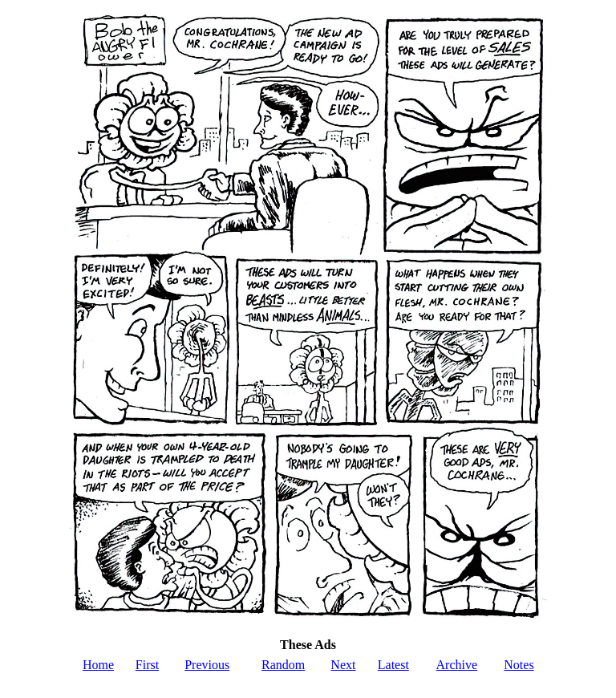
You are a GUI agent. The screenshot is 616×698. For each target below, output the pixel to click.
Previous (207, 665)
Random (283, 665)
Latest (393, 665)
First (147, 665)
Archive (457, 665)
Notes (519, 665)
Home (98, 665)
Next (343, 665)
